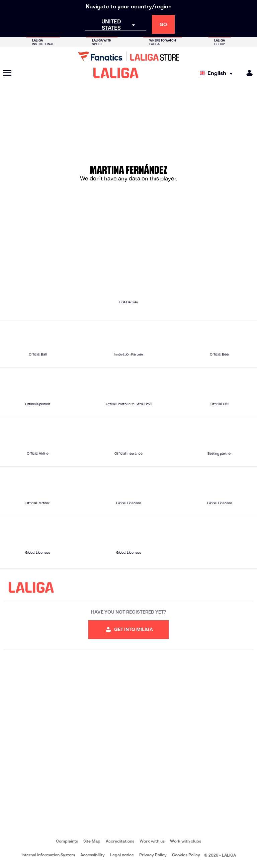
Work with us (152, 841)
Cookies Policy (186, 855)
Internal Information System (48, 855)
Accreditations (120, 841)
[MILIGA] (247, 73)
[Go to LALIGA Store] (128, 56)
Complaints (67, 841)
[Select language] (218, 73)
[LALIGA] (116, 73)
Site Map (92, 841)
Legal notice (122, 855)
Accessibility (93, 855)
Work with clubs (186, 841)
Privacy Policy (153, 855)
